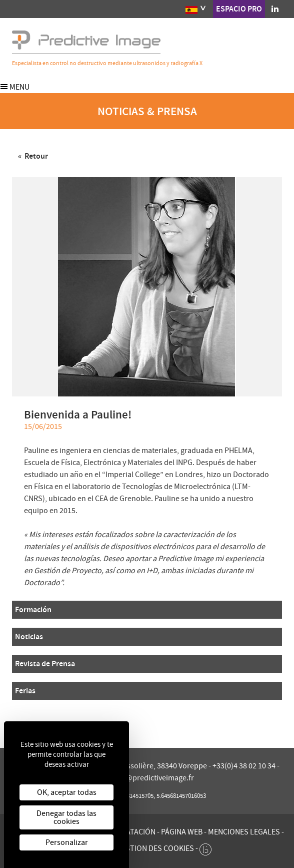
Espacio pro (239, 9)
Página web (182, 832)
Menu (15, 87)
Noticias (29, 636)
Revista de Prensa (45, 664)
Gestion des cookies (155, 848)
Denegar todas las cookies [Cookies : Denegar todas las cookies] (66, 817)
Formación (33, 609)
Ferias (25, 691)
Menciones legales (244, 832)
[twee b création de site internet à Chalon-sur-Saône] (205, 847)
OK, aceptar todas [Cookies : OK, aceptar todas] (67, 792)
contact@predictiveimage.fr (147, 778)
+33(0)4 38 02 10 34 (245, 766)
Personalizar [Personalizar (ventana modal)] (67, 842)
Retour (35, 156)
